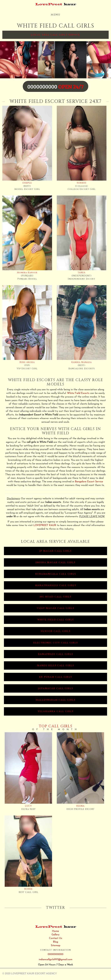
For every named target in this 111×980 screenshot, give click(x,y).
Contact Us (56, 938)
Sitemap (56, 946)
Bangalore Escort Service (89, 482)
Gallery (55, 935)
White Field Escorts (78, 393)
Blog (55, 942)
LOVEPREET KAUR (45, 525)
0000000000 (55, 954)
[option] (55, 60)
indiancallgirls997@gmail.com (55, 960)
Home (55, 931)
